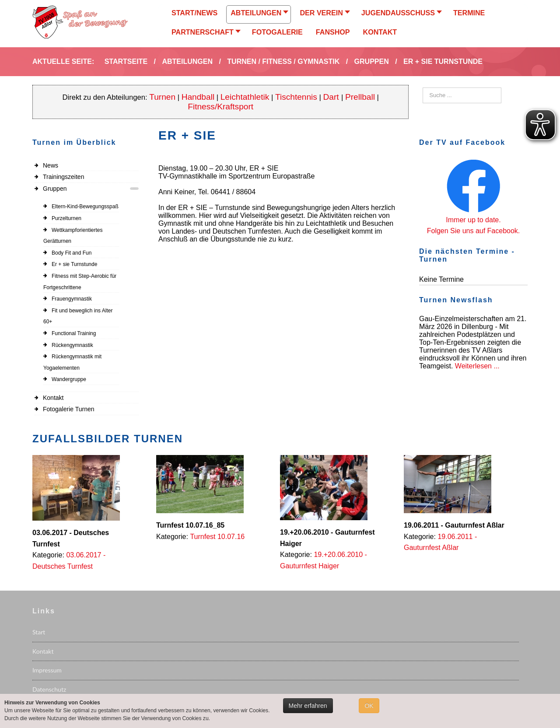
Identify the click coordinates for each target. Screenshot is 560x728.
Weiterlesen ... (477, 366)
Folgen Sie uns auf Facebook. (474, 231)
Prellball (360, 97)
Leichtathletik (245, 97)
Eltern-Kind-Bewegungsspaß (85, 206)
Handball (198, 97)
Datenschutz (49, 689)
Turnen (162, 97)
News (51, 165)
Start (39, 632)
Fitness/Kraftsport (220, 107)
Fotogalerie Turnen (69, 409)
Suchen (423, 88)
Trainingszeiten (63, 177)
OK (369, 706)
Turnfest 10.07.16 (217, 537)
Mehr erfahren (308, 706)
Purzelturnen (66, 218)
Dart (332, 97)
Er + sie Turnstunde (74, 264)
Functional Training (74, 333)
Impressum (47, 670)
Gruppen (55, 189)
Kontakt (53, 398)
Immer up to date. (473, 220)
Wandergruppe (69, 379)
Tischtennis (296, 97)
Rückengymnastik (72, 345)
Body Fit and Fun (72, 253)
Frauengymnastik (72, 299)
